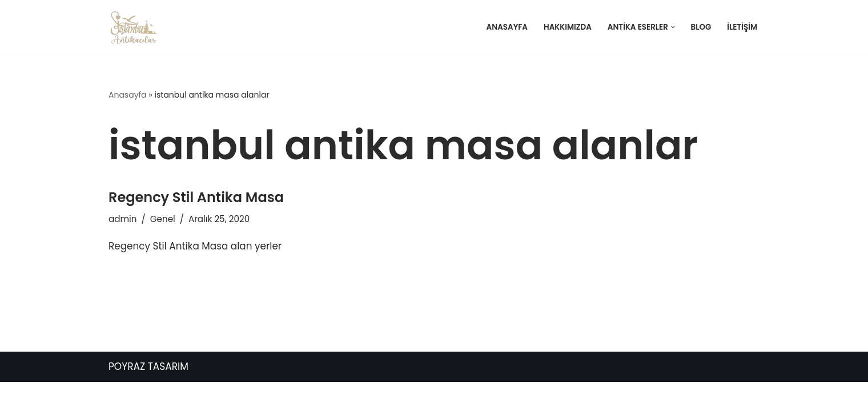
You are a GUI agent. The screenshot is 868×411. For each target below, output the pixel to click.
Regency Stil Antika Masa (196, 197)
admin (123, 219)
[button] (672, 27)
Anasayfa (505, 27)
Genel (163, 219)
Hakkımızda (566, 27)
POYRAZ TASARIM (148, 396)
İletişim (742, 27)
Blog (701, 27)
